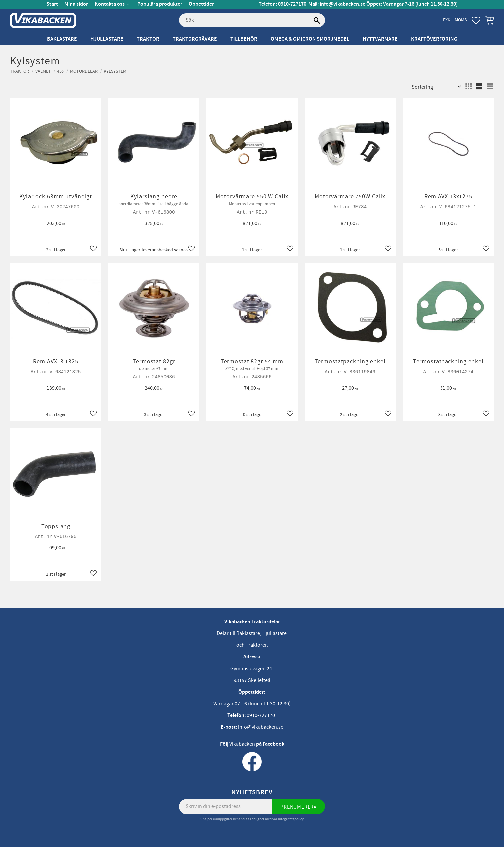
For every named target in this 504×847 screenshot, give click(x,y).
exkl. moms (455, 20)
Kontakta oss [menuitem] (110, 4)
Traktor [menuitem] (148, 39)
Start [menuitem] (52, 4)
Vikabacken (242, 744)
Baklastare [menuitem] (62, 39)
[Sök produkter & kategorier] (252, 20)
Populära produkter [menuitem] (160, 4)
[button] (476, 20)
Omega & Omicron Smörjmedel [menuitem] (310, 39)
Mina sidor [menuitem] (76, 4)
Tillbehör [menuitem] (244, 39)
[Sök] (317, 20)
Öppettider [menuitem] (201, 4)
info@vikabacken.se (343, 4)
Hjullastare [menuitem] (107, 39)
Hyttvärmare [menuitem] (380, 39)
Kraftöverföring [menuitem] (434, 39)
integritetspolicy (291, 819)
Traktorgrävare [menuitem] (195, 39)
